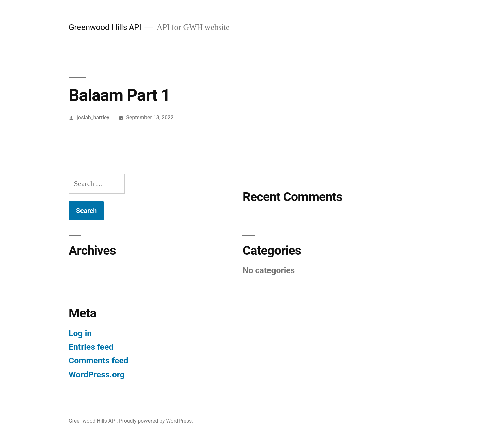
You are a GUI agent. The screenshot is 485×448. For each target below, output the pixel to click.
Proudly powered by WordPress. (156, 421)
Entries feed (91, 347)
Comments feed (99, 361)
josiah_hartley (93, 117)
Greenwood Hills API (105, 27)
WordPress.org (97, 374)
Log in (80, 333)
